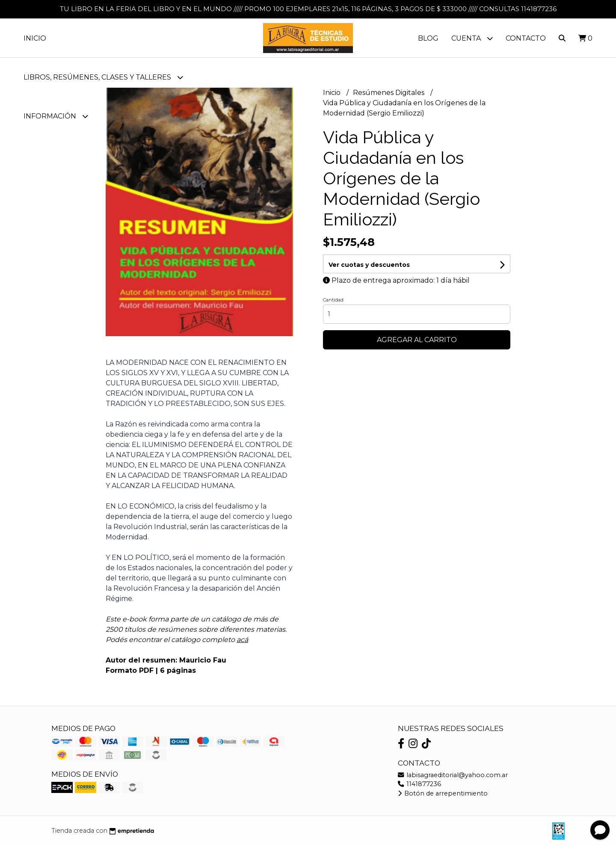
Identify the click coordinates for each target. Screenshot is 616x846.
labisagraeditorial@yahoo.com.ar (453, 775)
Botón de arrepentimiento (443, 793)
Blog (428, 38)
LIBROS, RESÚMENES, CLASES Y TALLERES (103, 77)
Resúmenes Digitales (389, 93)
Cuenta (472, 38)
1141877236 (419, 784)
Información (56, 116)
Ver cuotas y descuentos (369, 265)
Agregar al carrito (417, 340)
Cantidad (333, 300)
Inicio (35, 38)
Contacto (526, 38)
